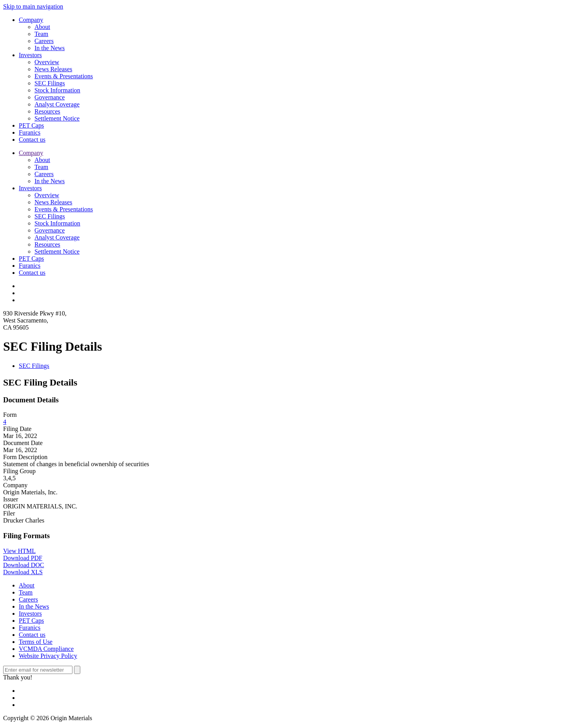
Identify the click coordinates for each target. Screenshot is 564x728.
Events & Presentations (64, 76)
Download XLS (23, 572)
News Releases (53, 69)
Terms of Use (36, 642)
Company (31, 20)
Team (41, 34)
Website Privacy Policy (48, 656)
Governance (50, 97)
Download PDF (23, 558)
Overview (47, 62)
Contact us (32, 140)
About (42, 27)
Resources (47, 111)
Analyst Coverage (57, 104)
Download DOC (23, 565)
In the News (50, 48)
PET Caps (31, 125)
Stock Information (57, 90)
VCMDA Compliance (46, 649)
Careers (44, 41)
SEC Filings (50, 83)
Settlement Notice (57, 118)
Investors (30, 55)
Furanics (30, 132)
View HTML (19, 551)
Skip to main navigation (33, 6)
